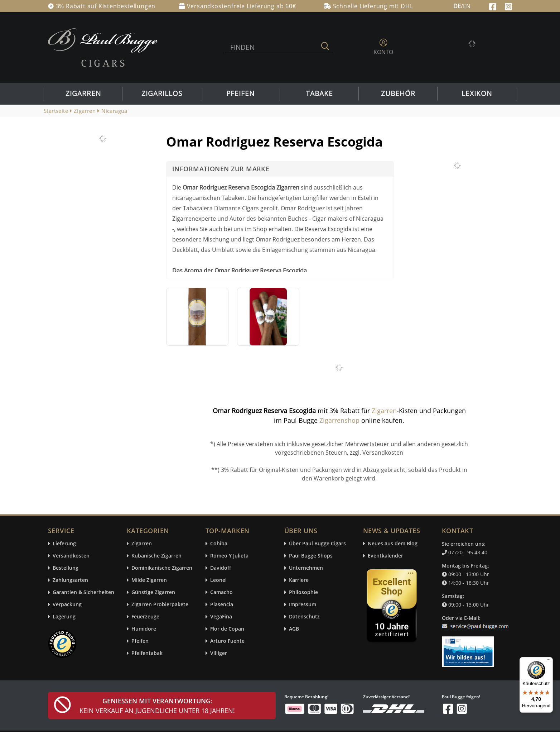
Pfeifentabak (147, 653)
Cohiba (219, 544)
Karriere (299, 580)
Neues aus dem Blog (393, 544)
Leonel (218, 580)
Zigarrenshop (339, 420)
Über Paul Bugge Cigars (317, 544)
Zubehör (398, 94)
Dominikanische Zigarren (162, 568)
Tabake (319, 94)
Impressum (303, 605)
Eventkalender (385, 556)
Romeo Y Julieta (229, 556)
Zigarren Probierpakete (160, 605)
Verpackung (67, 605)
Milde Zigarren (149, 580)
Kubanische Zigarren (156, 556)
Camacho (221, 592)
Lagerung (64, 617)
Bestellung (66, 568)
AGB (294, 629)
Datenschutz (304, 617)
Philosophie (303, 592)
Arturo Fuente (227, 641)
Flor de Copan (227, 629)
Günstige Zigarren (153, 592)
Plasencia (222, 605)
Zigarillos (162, 94)
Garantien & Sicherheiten (83, 592)
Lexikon (477, 94)
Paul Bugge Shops (311, 556)
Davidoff (221, 568)
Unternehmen (306, 568)
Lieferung (64, 544)
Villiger (219, 653)
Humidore (144, 629)
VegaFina (221, 617)
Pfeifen (240, 94)
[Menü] (549, 661)
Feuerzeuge (145, 617)
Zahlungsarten (70, 580)
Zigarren (83, 94)
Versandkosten (71, 556)
